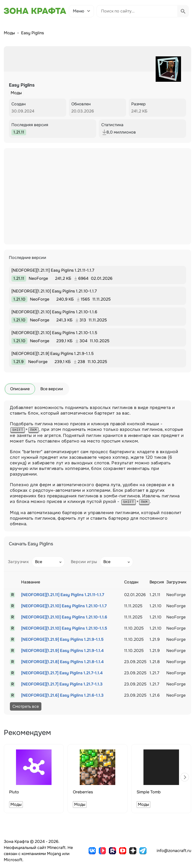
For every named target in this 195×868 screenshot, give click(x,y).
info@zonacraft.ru (174, 851)
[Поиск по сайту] (137, 11)
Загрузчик (18, 562)
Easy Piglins (32, 33)
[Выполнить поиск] (183, 11)
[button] (185, 777)
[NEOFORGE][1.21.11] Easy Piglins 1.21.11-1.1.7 (63, 595)
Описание (20, 389)
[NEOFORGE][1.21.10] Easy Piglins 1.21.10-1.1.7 (64, 606)
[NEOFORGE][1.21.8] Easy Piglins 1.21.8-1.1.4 (62, 662)
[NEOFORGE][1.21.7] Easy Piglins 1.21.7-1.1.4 (62, 673)
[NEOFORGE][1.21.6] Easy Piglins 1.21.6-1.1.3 (62, 695)
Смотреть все (26, 706)
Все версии (52, 389)
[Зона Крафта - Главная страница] (35, 11)
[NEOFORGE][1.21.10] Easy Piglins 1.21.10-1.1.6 (64, 617)
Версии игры (84, 562)
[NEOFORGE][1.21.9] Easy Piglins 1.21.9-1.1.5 (62, 639)
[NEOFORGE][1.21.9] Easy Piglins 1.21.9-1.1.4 (62, 651)
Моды (9, 33)
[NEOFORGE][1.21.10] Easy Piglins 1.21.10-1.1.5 (64, 628)
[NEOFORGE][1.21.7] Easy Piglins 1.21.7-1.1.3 (62, 684)
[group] (34, 779)
